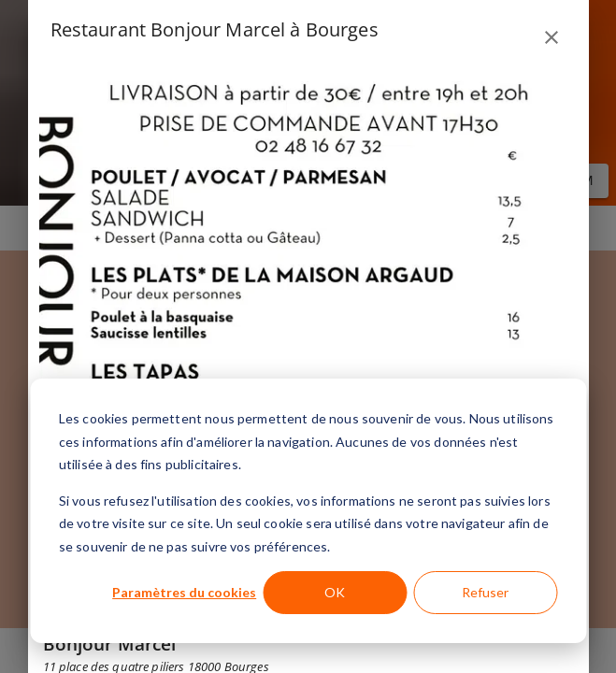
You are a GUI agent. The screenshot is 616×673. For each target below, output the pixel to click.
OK (335, 592)
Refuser (485, 592)
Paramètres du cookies (184, 592)
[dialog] (308, 511)
